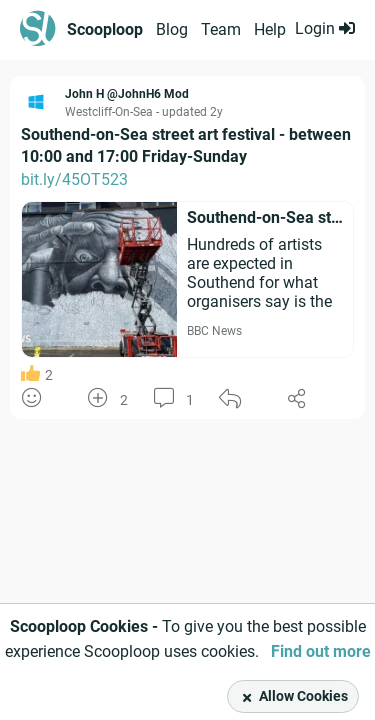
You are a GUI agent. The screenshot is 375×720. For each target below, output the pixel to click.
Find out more (321, 651)
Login (325, 28)
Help (270, 29)
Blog (172, 29)
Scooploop (105, 29)
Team (221, 29)
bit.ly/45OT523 (74, 179)
